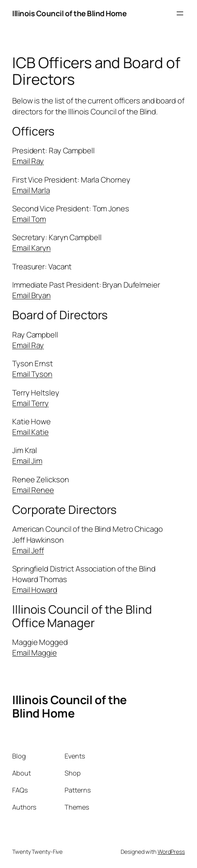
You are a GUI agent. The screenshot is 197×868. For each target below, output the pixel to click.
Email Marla (31, 190)
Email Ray (28, 161)
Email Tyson (32, 374)
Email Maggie (35, 653)
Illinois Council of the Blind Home (69, 13)
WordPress (171, 852)
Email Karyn (31, 248)
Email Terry (30, 403)
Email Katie (30, 432)
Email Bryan (31, 295)
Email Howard (35, 590)
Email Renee (33, 490)
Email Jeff (28, 550)
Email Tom (29, 219)
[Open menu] (180, 13)
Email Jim (27, 461)
